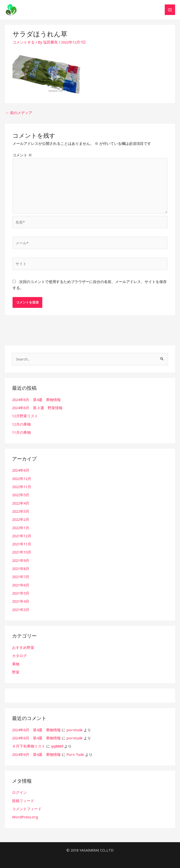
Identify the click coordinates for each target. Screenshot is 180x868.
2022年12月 (22, 478)
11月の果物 (21, 432)
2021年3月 (21, 607)
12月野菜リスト (25, 416)
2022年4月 (21, 502)
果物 (16, 661)
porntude (74, 727)
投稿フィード (23, 797)
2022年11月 (22, 486)
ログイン (19, 789)
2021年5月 (21, 591)
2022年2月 (21, 519)
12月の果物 (21, 424)
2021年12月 (22, 535)
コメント (22, 157)
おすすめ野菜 (23, 645)
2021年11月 (22, 543)
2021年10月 (22, 551)
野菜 (16, 669)
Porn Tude (75, 751)
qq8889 (57, 743)
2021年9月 (21, 559)
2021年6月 (21, 583)
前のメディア (19, 115)
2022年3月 (21, 510)
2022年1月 (21, 526)
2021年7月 (21, 575)
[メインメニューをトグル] (170, 11)
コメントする (24, 45)
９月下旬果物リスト (29, 743)
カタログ (19, 653)
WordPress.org (25, 813)
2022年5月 (21, 494)
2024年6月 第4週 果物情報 (36, 400)
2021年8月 (21, 567)
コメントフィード (27, 805)
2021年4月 (21, 599)
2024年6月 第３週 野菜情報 (37, 408)
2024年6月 (21, 470)
